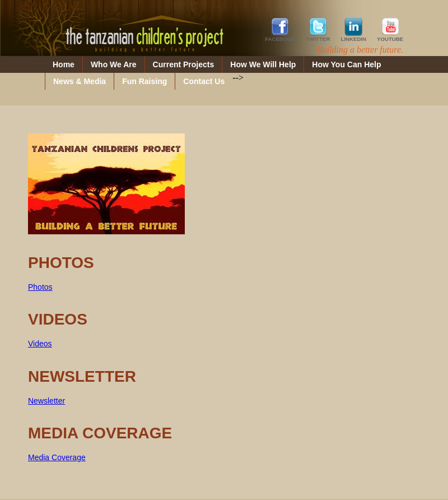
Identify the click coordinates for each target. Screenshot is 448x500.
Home (64, 64)
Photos (40, 287)
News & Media (80, 81)
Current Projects (184, 64)
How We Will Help (263, 64)
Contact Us (204, 81)
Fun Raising (144, 81)
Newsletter (46, 401)
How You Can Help (346, 64)
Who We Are (114, 64)
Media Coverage (57, 457)
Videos (40, 344)
